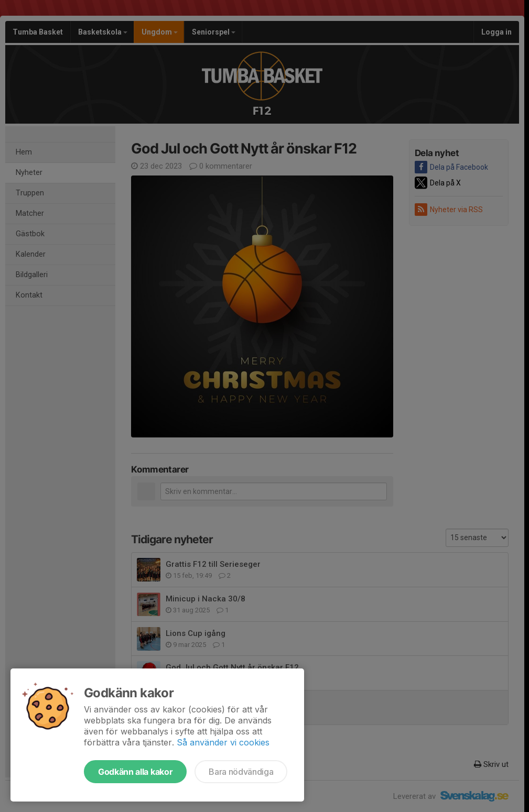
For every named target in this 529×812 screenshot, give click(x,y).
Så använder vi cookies (223, 742)
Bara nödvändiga (241, 772)
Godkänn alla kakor (135, 772)
